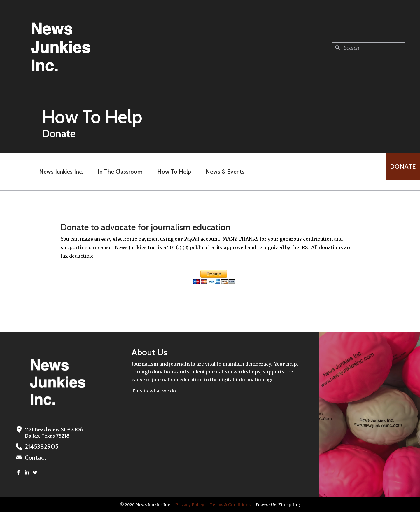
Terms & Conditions (230, 504)
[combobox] (369, 48)
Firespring (289, 504)
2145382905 (39, 447)
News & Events (221, 172)
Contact (34, 457)
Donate (398, 171)
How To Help (170, 172)
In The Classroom (116, 172)
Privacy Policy (190, 504)
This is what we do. (154, 391)
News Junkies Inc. (57, 172)
